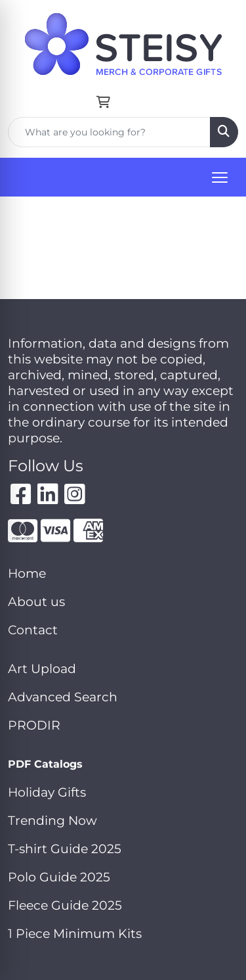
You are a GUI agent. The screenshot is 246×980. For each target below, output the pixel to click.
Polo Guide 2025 (59, 877)
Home (27, 573)
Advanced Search (63, 697)
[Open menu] (220, 177)
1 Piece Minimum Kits (75, 934)
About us (36, 602)
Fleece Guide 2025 (65, 905)
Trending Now (52, 821)
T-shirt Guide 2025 (65, 849)
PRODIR (34, 725)
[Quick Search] (109, 132)
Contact (33, 630)
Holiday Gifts (47, 792)
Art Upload (42, 669)
